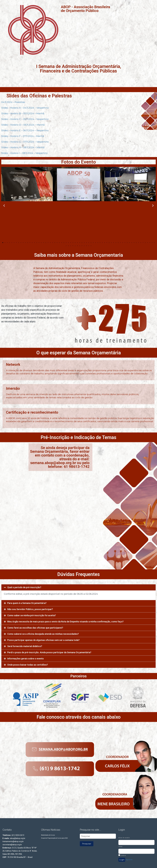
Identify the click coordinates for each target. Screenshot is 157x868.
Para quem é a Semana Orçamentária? (27, 603)
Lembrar (122, 855)
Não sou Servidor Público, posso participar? (30, 609)
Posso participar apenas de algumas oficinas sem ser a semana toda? (43, 640)
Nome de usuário (124, 838)
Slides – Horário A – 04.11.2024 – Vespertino (25, 108)
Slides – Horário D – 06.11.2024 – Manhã (23, 125)
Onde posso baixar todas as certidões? (28, 665)
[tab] (79, 587)
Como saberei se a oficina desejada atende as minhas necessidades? (43, 634)
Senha (120, 847)
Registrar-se (129, 860)
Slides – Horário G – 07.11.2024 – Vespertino (25, 142)
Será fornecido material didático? (25, 646)
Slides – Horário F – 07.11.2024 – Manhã (23, 136)
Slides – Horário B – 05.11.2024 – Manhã (23, 114)
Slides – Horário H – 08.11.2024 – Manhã (23, 147)
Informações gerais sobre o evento (26, 659)
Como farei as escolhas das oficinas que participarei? (35, 628)
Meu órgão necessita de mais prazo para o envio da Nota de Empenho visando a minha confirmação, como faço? (65, 622)
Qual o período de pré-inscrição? (24, 587)
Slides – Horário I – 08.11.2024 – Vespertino (24, 153)
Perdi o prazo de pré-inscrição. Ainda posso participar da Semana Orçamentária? (49, 652)
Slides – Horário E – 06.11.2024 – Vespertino (25, 130)
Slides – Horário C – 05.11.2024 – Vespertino (25, 119)
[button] (3, 243)
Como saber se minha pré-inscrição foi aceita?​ (32, 615)
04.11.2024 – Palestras (13, 102)
